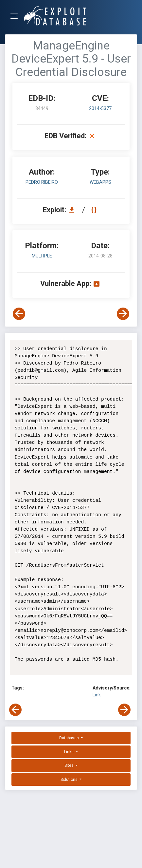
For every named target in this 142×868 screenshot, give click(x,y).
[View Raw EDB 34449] (95, 210)
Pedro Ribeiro (42, 182)
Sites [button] (70, 765)
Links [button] (69, 752)
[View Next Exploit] (123, 314)
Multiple (42, 256)
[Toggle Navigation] (16, 16)
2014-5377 (100, 108)
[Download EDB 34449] (73, 210)
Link (97, 695)
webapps (100, 182)
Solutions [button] (70, 780)
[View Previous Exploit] (19, 314)
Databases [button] (70, 738)
